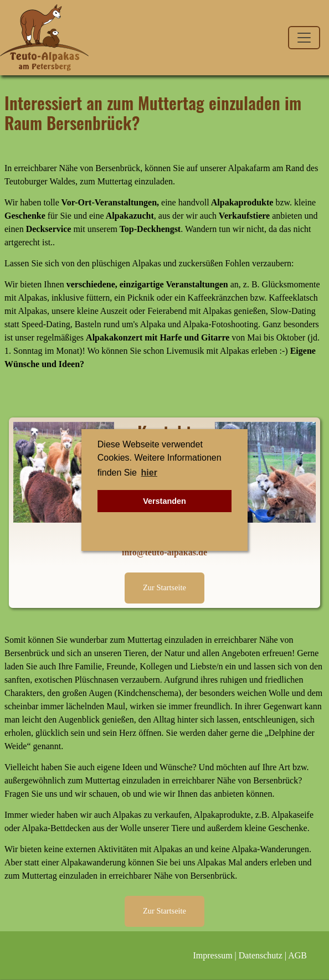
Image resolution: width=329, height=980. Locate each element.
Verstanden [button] (164, 501)
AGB (297, 955)
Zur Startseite (164, 587)
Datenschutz (261, 955)
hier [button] (149, 473)
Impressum (213, 955)
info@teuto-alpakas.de (164, 552)
